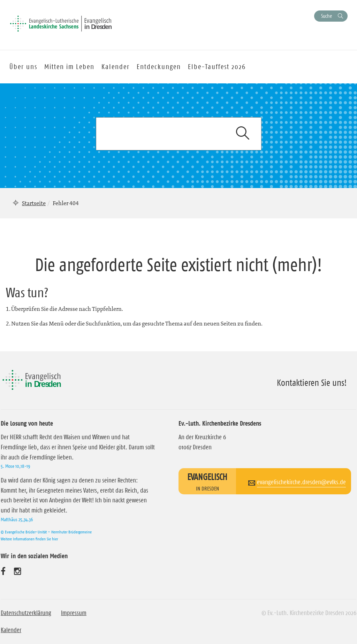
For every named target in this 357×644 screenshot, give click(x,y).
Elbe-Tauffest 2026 (217, 67)
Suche (326, 16)
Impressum (74, 613)
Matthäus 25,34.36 (17, 519)
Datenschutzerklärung (26, 613)
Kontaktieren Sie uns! (312, 383)
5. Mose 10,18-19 (15, 466)
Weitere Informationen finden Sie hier (29, 539)
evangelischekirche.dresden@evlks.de (301, 482)
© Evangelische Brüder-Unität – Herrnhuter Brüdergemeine (46, 532)
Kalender (11, 630)
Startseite (34, 203)
